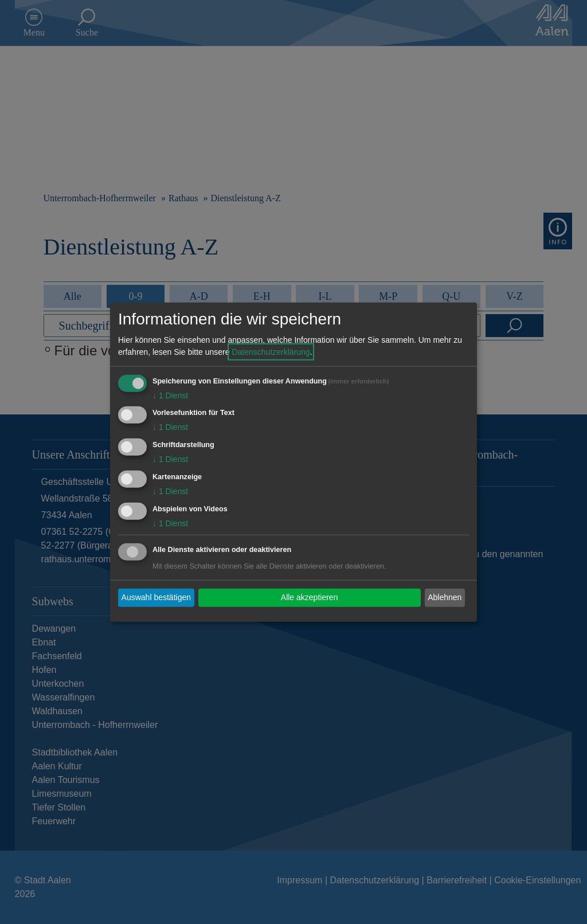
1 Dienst (170, 395)
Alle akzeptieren (310, 597)
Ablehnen (445, 597)
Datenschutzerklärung (271, 351)
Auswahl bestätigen (156, 597)
